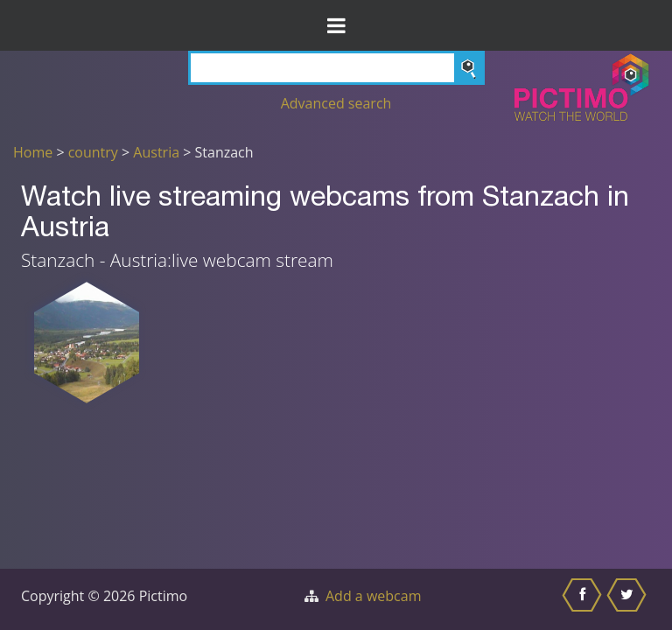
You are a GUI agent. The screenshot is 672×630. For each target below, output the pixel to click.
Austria (156, 152)
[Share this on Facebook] (584, 599)
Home (33, 152)
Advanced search (336, 103)
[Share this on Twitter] (629, 599)
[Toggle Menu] (336, 25)
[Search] (336, 68)
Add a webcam (373, 596)
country (93, 152)
